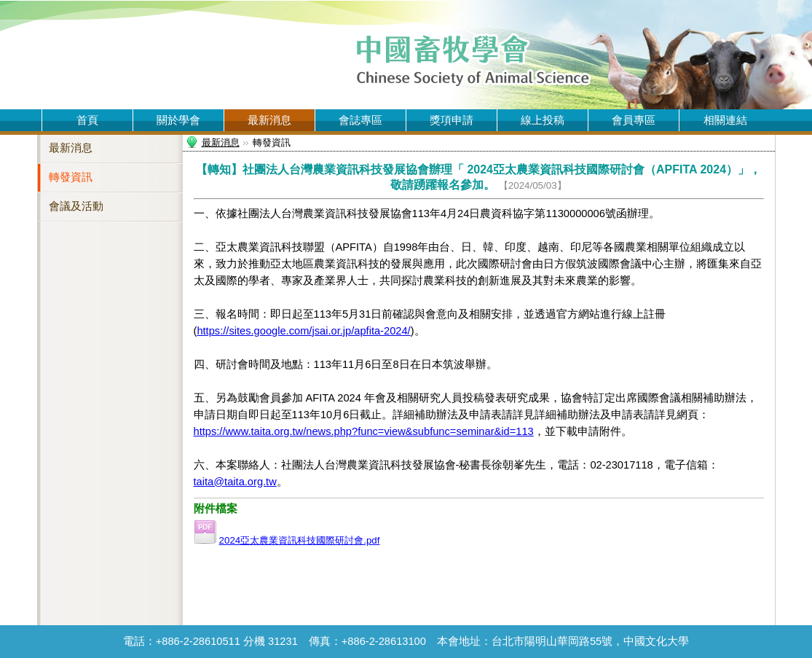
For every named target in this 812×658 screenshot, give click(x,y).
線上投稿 (543, 120)
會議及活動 (76, 206)
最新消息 (269, 120)
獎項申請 (452, 120)
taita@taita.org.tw (235, 482)
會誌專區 (360, 120)
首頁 (87, 120)
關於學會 (178, 120)
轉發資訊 (71, 177)
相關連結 (725, 120)
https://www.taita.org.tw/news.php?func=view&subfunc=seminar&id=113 (364, 431)
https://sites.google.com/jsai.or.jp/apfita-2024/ (303, 331)
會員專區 (634, 120)
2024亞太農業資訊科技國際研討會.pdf (300, 540)
